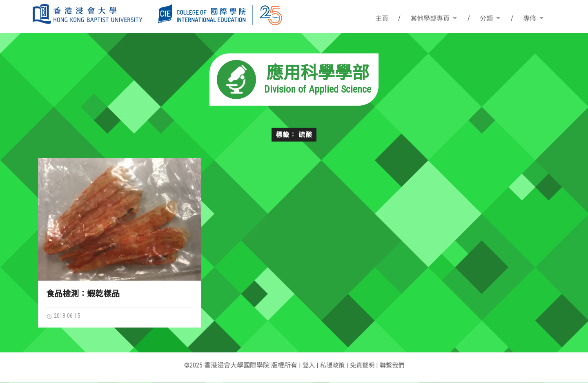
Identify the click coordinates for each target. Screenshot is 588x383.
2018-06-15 (65, 316)
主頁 (382, 19)
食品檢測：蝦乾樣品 (83, 294)
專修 (530, 19)
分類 (486, 19)
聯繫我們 (394, 366)
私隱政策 (331, 366)
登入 (306, 366)
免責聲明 (363, 366)
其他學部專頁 (430, 19)
